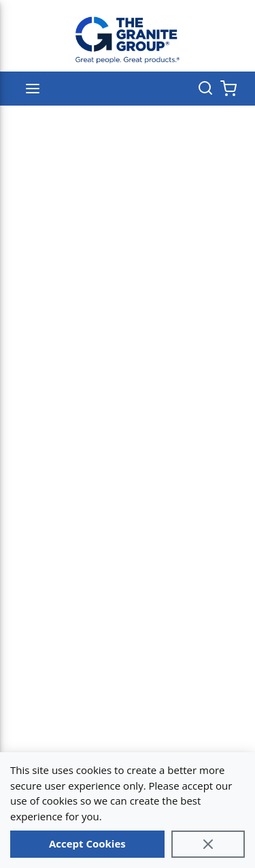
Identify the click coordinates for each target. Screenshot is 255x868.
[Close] (208, 844)
